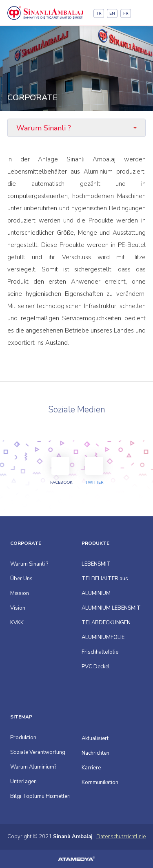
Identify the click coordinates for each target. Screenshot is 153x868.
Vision (18, 608)
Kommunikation (100, 782)
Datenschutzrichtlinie (121, 837)
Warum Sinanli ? (29, 564)
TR (99, 13)
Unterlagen (23, 782)
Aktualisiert (95, 738)
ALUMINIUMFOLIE (103, 637)
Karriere (91, 768)
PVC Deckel (96, 667)
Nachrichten (95, 753)
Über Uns (21, 579)
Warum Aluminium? (33, 767)
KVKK (17, 623)
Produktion (23, 738)
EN (112, 13)
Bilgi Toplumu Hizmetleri (40, 796)
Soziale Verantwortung (38, 752)
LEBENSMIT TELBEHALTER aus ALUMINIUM (105, 579)
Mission (20, 593)
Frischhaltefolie (100, 652)
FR (126, 13)
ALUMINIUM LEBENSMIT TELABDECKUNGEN (111, 615)
